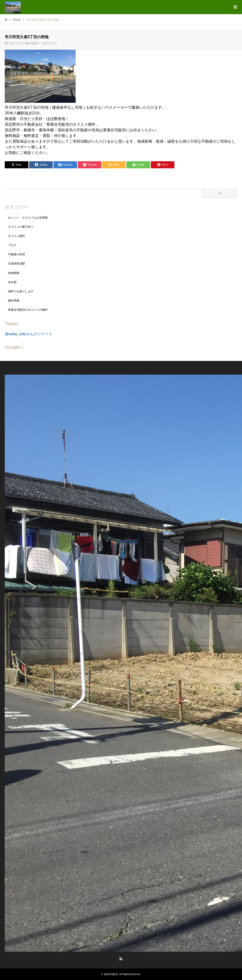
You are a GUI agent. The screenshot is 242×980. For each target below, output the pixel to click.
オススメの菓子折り (21, 227)
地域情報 (14, 273)
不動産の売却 (17, 254)
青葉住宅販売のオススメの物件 (28, 310)
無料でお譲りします (21, 291)
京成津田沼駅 (17, 264)
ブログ (12, 245)
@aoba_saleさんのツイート (29, 334)
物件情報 (14, 301)
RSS (121, 959)
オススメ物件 (17, 236)
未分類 (12, 282)
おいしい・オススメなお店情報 (28, 218)
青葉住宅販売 (111, 974)
